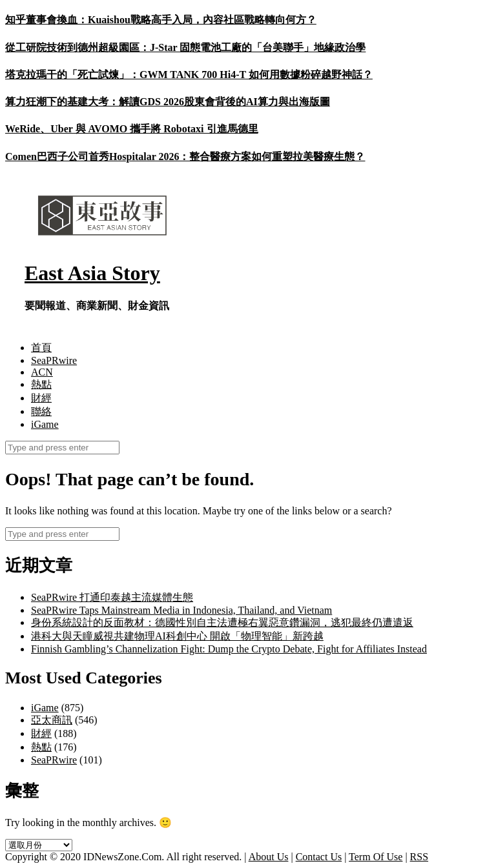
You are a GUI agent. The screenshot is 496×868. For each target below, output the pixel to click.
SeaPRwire (54, 360)
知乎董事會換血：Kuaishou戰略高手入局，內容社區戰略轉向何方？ (161, 20)
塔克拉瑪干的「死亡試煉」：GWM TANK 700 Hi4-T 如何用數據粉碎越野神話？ (189, 75)
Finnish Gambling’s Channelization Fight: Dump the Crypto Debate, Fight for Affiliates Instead (229, 649)
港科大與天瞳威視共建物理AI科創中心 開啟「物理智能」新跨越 (177, 636)
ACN (42, 372)
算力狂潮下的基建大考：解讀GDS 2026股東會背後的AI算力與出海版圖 (168, 102)
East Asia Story (92, 273)
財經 (41, 398)
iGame (45, 424)
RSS (419, 857)
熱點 (41, 384)
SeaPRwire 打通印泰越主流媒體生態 (112, 597)
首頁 (41, 348)
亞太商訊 (52, 720)
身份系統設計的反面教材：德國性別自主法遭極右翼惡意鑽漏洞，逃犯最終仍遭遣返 (222, 622)
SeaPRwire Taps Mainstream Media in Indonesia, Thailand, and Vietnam (181, 610)
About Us (269, 857)
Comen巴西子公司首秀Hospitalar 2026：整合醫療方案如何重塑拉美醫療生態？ (185, 156)
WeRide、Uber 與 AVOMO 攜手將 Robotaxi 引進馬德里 (132, 129)
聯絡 (41, 411)
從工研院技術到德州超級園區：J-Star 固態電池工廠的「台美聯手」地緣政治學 (185, 47)
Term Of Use (376, 857)
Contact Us (319, 857)
